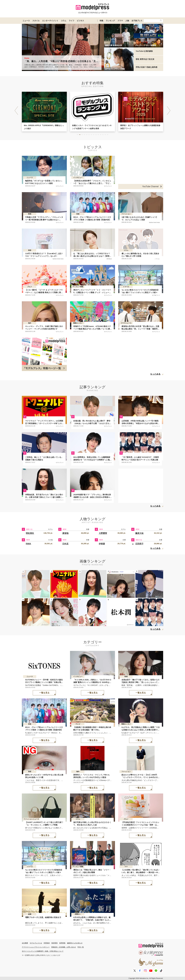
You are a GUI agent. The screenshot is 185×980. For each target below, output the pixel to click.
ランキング (110, 21)
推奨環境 (54, 943)
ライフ (72, 21)
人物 (127, 21)
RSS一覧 (81, 947)
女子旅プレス (137, 21)
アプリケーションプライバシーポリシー (36, 947)
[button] (169, 111)
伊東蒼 (102, 544)
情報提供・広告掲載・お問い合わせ (64, 947)
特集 (101, 21)
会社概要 (25, 943)
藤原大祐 (139, 533)
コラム (64, 21)
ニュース (26, 21)
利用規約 (47, 943)
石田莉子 (139, 544)
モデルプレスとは (36, 943)
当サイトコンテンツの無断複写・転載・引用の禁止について (43, 951)
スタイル (36, 21)
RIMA (28, 544)
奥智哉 (65, 533)
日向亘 (65, 544)
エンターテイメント (50, 21)
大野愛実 (103, 533)
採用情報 (62, 943)
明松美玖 (30, 533)
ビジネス (80, 21)
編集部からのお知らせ (75, 943)
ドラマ (120, 21)
